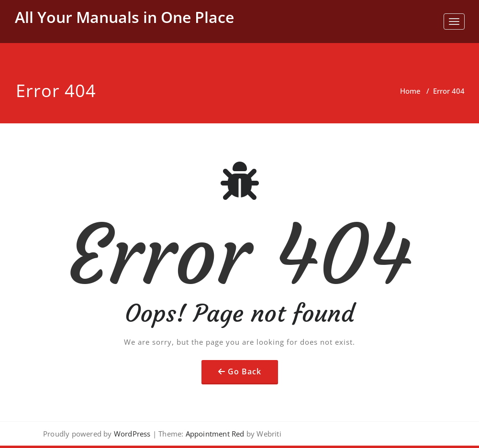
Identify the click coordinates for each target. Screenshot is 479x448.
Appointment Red (214, 434)
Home (410, 91)
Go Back (245, 372)
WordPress (132, 434)
